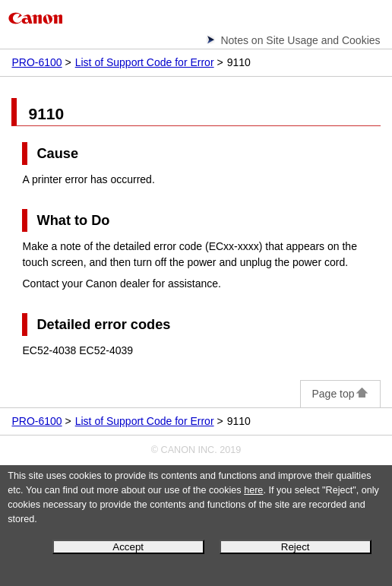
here (253, 490)
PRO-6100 (36, 62)
